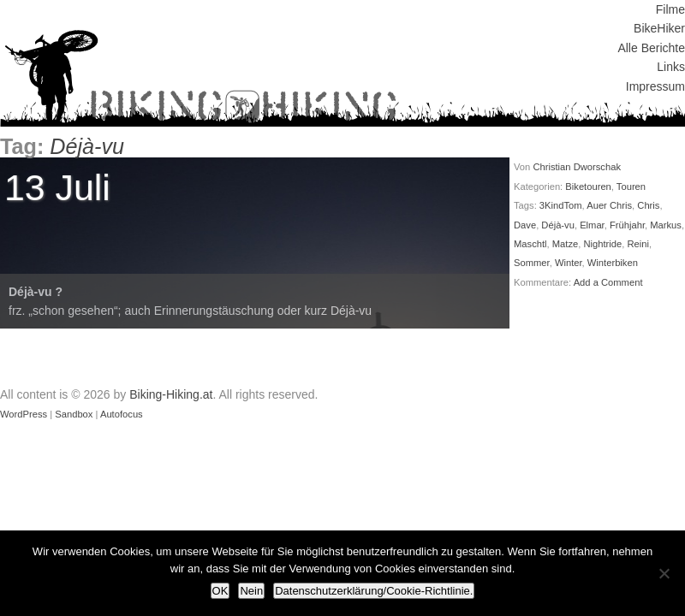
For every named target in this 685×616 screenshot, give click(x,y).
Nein (251, 591)
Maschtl (530, 244)
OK (220, 591)
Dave (525, 225)
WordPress (24, 414)
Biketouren (588, 187)
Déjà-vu (558, 225)
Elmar (592, 225)
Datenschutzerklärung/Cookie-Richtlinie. (374, 591)
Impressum (655, 86)
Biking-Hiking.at (171, 394)
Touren (631, 187)
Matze (565, 244)
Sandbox (74, 414)
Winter (569, 263)
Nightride (602, 244)
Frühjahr (627, 225)
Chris (648, 205)
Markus (666, 225)
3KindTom (561, 205)
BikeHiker (659, 28)
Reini (638, 244)
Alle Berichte (651, 48)
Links (671, 67)
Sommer (532, 263)
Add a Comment (608, 282)
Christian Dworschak (577, 167)
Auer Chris (609, 205)
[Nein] (664, 573)
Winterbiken (613, 263)
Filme (670, 9)
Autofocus (122, 414)
